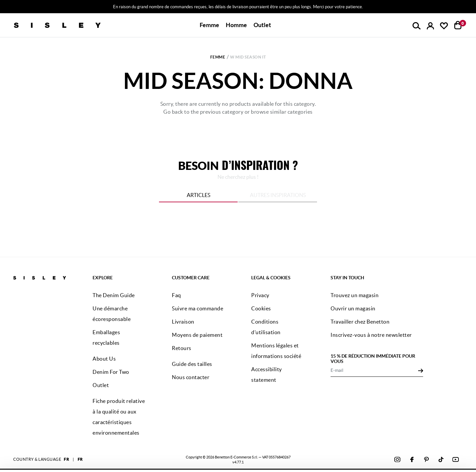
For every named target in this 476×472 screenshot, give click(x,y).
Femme (218, 57)
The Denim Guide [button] (114, 295)
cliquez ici (229, 458)
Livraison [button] (183, 322)
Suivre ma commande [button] (198, 308)
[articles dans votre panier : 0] (458, 25)
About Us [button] (104, 359)
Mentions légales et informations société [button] (276, 351)
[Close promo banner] (471, 7)
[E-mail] (374, 370)
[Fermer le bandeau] (469, 435)
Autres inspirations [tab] (278, 195)
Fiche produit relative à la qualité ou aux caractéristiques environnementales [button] (119, 417)
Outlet (262, 25)
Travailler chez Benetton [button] (360, 322)
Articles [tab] (198, 195)
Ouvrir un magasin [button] (353, 308)
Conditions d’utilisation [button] (266, 327)
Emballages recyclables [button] (106, 337)
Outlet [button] (101, 385)
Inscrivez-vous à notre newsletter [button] (371, 335)
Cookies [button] (261, 308)
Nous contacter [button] (191, 377)
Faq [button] (177, 295)
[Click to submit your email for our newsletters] (421, 370)
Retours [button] (182, 348)
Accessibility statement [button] (267, 374)
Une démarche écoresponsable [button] (112, 314)
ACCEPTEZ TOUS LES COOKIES (403, 440)
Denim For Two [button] (111, 372)
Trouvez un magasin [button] (355, 295)
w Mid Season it (248, 57)
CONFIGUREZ (403, 457)
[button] (209, 25)
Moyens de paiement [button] (197, 335)
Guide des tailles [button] (192, 364)
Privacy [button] (260, 295)
